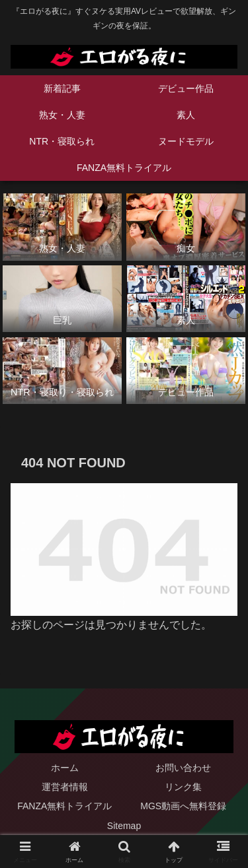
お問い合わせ (183, 768)
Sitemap (124, 826)
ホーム (65, 768)
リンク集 (183, 787)
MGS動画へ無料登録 (183, 806)
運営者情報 (65, 787)
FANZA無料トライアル (64, 806)
